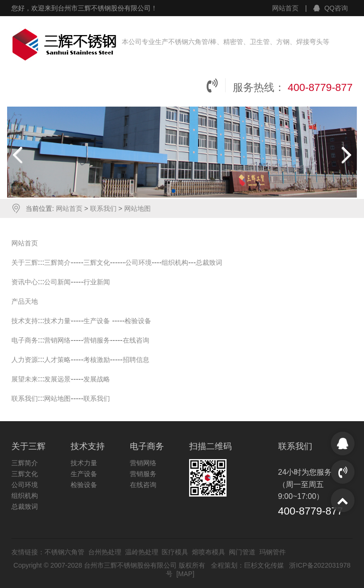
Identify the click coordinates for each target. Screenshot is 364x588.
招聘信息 (136, 360)
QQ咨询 (331, 8)
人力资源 (25, 360)
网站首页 (285, 8)
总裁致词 (209, 262)
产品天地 (25, 301)
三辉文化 (97, 262)
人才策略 (57, 360)
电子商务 (25, 340)
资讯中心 (25, 282)
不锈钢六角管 (64, 552)
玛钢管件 (273, 552)
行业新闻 (97, 282)
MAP (185, 574)
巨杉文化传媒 (264, 565)
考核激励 (97, 360)
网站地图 (137, 208)
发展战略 (97, 379)
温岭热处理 (142, 552)
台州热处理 (105, 552)
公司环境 (138, 262)
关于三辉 (25, 262)
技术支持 (25, 321)
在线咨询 (136, 340)
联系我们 (104, 208)
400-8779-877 (320, 87)
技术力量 (57, 321)
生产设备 (97, 321)
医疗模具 (175, 552)
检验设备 (138, 321)
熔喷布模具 (209, 552)
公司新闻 (57, 282)
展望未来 (25, 379)
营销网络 (57, 340)
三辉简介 (57, 262)
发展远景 (57, 379)
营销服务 (97, 340)
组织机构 (175, 262)
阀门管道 (242, 552)
